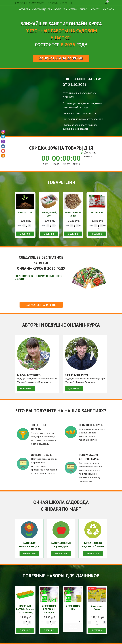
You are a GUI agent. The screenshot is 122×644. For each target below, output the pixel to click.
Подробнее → (26, 389)
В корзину (25, 234)
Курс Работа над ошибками (93, 544)
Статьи (73, 10)
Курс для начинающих (29, 544)
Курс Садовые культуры (61, 544)
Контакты (108, 10)
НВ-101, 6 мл (97, 213)
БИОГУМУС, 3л (25, 213)
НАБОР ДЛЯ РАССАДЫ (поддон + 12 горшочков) (25, 609)
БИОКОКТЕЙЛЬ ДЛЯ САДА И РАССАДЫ (49, 609)
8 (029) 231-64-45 (59, 3)
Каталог (24, 10)
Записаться (29, 554)
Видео (83, 10)
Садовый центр (42, 10)
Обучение (60, 10)
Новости (95, 10)
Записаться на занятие (61, 58)
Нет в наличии (73, 627)
